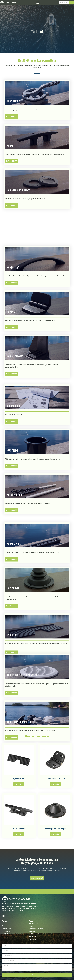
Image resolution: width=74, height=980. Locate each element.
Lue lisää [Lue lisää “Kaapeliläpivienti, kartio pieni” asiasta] (55, 834)
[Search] (72, 3)
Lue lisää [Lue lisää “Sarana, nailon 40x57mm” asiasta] (55, 784)
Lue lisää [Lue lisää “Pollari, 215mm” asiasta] (19, 834)
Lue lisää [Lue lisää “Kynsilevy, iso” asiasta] (19, 784)
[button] (38, 3)
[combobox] (64, 3)
